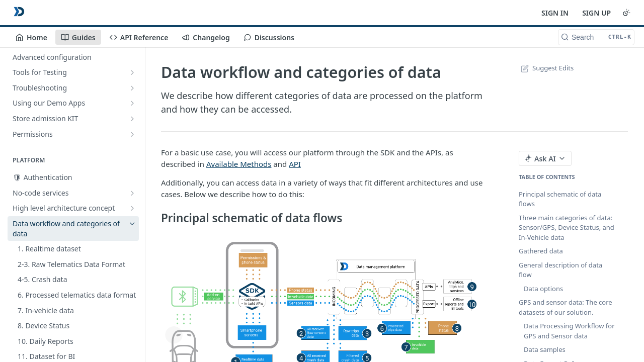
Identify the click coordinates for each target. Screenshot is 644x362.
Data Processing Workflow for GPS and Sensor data (569, 331)
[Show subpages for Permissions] (132, 134)
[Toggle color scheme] (626, 13)
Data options (543, 289)
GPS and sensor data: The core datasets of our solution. (566, 307)
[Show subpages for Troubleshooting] (132, 88)
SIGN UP (596, 13)
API (295, 164)
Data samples (545, 349)
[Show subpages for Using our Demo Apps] (132, 103)
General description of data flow (560, 270)
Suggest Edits (546, 68)
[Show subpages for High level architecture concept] (132, 208)
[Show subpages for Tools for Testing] (132, 72)
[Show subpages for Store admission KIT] (132, 119)
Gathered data (541, 251)
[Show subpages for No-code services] (132, 193)
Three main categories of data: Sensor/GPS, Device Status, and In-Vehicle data (567, 228)
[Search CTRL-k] (596, 37)
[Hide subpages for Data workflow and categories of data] (132, 224)
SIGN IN (555, 13)
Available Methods (239, 164)
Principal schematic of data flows (560, 199)
